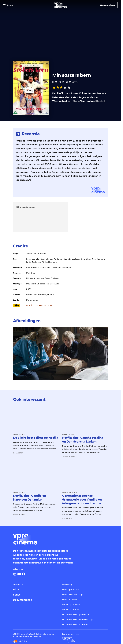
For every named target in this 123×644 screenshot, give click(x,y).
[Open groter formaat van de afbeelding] (60, 353)
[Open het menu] (8, 5)
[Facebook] (24, 574)
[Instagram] (15, 574)
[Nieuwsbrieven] (108, 5)
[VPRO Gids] (68, 640)
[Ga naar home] (60, 5)
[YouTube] (19, 574)
